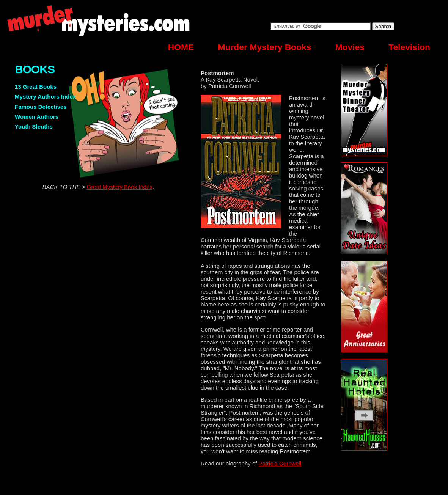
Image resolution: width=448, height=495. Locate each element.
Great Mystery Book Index (120, 187)
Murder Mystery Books (265, 47)
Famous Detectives (41, 107)
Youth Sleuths (34, 126)
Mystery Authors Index (45, 97)
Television (409, 47)
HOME (181, 47)
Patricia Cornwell (280, 463)
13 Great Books (36, 87)
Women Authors (37, 117)
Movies (350, 47)
